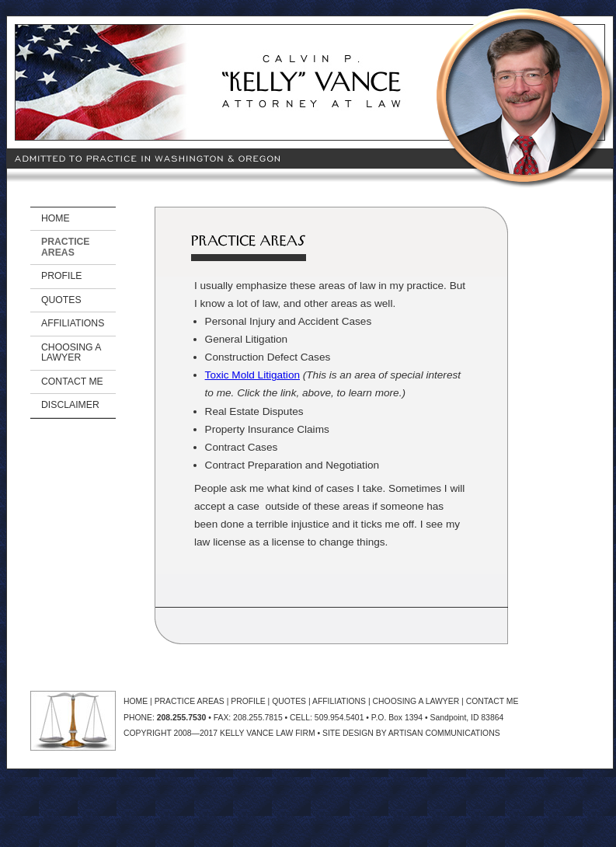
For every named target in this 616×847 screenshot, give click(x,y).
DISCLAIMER (70, 405)
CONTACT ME (72, 382)
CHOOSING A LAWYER (71, 352)
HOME (56, 218)
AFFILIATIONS (73, 323)
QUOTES (61, 300)
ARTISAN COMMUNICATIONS (444, 733)
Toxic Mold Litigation (252, 375)
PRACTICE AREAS (66, 247)
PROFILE (61, 276)
